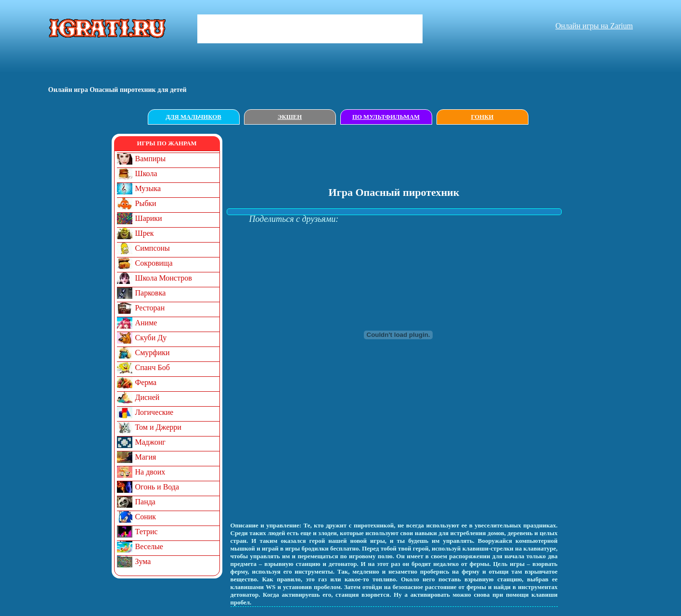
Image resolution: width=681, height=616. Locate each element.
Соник (146, 517)
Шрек (145, 233)
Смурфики (153, 353)
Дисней (148, 397)
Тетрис (147, 532)
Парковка (151, 293)
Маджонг (150, 442)
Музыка (148, 188)
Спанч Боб (153, 367)
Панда (145, 502)
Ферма (146, 382)
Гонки (482, 117)
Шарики (149, 218)
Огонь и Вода (157, 487)
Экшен (290, 117)
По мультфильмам (386, 117)
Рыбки (146, 203)
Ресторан (150, 308)
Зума (143, 561)
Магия (146, 457)
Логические (154, 412)
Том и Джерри (158, 427)
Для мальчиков (193, 117)
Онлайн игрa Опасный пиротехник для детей (117, 90)
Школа (146, 173)
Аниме (146, 323)
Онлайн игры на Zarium (594, 26)
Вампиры (151, 159)
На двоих (150, 472)
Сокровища (154, 263)
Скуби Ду (151, 338)
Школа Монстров (164, 278)
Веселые (149, 546)
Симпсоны (153, 248)
